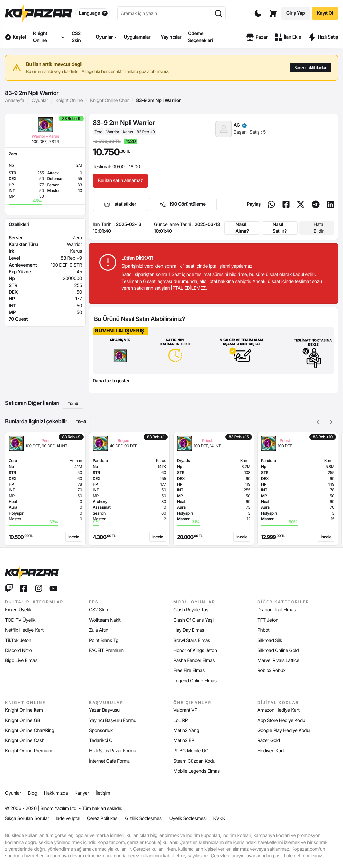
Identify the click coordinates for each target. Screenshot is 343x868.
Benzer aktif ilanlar (310, 67)
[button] (331, 422)
